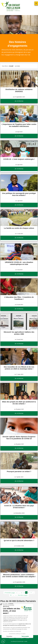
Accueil (11, 66)
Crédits (26, 641)
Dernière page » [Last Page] (23, 595)
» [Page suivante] (16, 595)
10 (11, 595)
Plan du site (11, 638)
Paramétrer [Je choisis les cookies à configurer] (9, 636)
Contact (28, 638)
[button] (3, 641)
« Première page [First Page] (9, 593)
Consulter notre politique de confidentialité (12, 631)
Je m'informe (19, 101)
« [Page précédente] (17, 593)
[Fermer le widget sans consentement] (8, 605)
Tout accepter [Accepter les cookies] (25, 636)
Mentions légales (20, 638)
